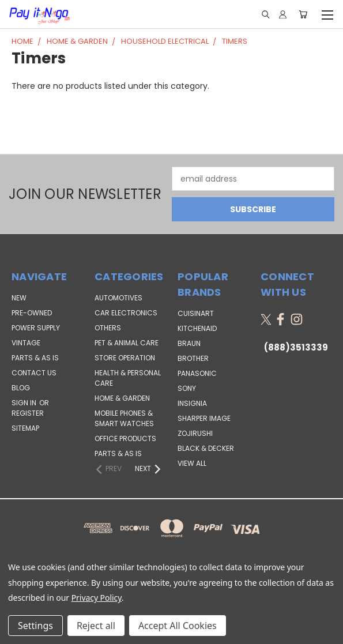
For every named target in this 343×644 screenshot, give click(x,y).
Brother (193, 358)
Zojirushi (195, 433)
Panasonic (197, 373)
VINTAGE (26, 343)
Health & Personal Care (128, 378)
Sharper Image (204, 418)
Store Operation (125, 358)
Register (28, 413)
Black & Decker (206, 448)
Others (108, 328)
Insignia (192, 403)
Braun (189, 343)
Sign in (25, 403)
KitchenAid (197, 328)
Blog (21, 388)
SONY (187, 388)
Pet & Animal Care (127, 343)
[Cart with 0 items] (303, 14)
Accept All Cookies (178, 626)
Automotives (118, 298)
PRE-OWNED (32, 313)
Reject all (96, 626)
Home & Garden (122, 398)
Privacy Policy (97, 598)
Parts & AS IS (118, 453)
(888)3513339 (296, 347)
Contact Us (34, 373)
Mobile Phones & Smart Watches (124, 418)
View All (192, 463)
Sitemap (25, 428)
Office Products (125, 438)
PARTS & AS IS (35, 358)
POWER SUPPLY (36, 328)
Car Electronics (126, 313)
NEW (19, 298)
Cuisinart (196, 313)
